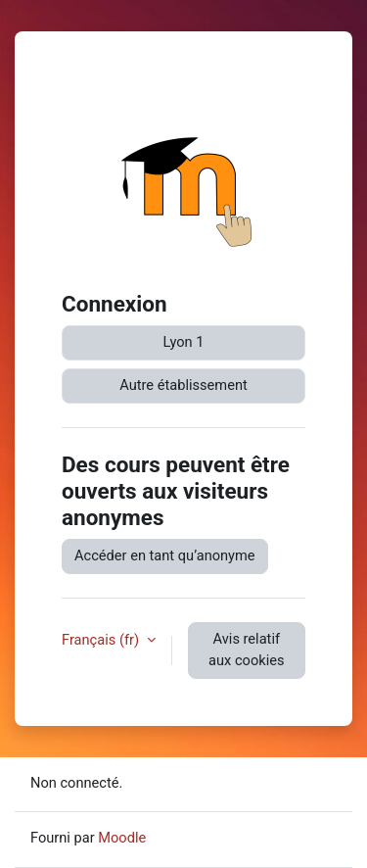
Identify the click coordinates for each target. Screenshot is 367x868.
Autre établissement (183, 385)
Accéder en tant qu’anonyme (165, 555)
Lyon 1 (184, 342)
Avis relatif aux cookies (246, 650)
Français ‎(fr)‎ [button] (102, 640)
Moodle (122, 838)
